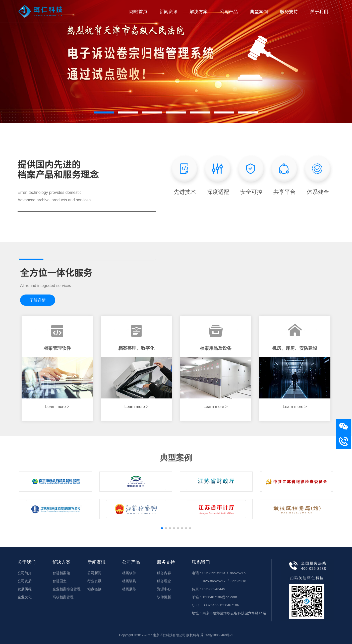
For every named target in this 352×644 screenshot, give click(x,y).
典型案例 (259, 11)
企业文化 (25, 597)
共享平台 (284, 174)
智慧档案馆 (61, 573)
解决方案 (199, 11)
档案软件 (129, 573)
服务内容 (164, 573)
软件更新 (164, 597)
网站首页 (138, 11)
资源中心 (164, 589)
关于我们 (319, 11)
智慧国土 (60, 581)
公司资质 (25, 581)
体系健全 (318, 174)
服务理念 (164, 581)
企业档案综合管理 (67, 589)
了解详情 (38, 300)
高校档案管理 (63, 597)
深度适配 (218, 174)
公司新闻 (94, 573)
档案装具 (129, 581)
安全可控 (251, 174)
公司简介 (25, 573)
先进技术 (185, 174)
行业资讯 (94, 581)
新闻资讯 (168, 11)
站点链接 (94, 589)
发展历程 (25, 589)
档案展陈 (129, 589)
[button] (104, 112)
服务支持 (289, 11)
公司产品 (229, 11)
